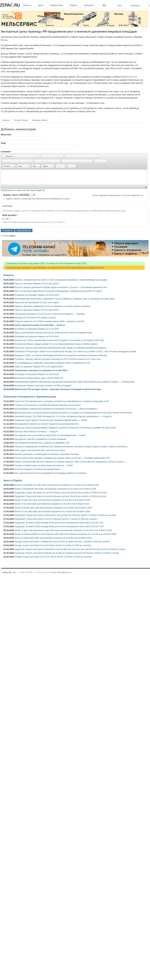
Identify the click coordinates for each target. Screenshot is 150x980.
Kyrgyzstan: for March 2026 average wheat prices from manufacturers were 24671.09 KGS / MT (59, 523)
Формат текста (11, 195)
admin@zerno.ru (64, 572)
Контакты (135, 6)
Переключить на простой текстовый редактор (23, 190)
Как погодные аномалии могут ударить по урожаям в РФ (42, 443)
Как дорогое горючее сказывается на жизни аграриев (40, 439)
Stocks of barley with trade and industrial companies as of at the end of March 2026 (53, 508)
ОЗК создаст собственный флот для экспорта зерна (40, 450)
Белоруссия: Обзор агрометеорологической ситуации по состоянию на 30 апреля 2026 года (59, 340)
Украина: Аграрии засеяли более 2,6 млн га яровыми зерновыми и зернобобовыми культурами (61, 280)
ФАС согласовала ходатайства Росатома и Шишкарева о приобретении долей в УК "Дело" (58, 291)
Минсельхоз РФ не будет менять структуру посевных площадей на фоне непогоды (58, 389)
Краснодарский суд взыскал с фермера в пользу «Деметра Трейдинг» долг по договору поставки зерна (65, 299)
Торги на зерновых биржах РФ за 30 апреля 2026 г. (39, 367)
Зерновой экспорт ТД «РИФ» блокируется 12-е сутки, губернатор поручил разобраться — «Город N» (63, 416)
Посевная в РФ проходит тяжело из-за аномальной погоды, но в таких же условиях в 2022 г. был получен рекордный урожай (75, 351)
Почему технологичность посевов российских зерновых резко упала (48, 405)
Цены (43, 5)
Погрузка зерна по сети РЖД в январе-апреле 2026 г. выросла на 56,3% (50, 321)
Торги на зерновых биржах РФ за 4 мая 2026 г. (37, 310)
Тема (3, 143)
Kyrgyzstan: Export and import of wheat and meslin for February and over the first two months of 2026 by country (67, 553)
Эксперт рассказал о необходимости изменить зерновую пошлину (47, 454)
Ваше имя (6, 134)
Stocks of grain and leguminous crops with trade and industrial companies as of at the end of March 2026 (63, 530)
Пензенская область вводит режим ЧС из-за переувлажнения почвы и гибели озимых (56, 344)
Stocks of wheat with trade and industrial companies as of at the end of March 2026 (53, 538)
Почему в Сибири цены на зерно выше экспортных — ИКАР (44, 465)
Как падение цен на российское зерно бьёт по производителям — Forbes (50, 435)
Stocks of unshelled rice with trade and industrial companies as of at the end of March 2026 (57, 485)
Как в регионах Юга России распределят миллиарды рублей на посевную (50, 473)
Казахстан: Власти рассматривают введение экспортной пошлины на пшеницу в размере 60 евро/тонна (65, 428)
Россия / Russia (21, 120)
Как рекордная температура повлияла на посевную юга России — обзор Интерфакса (56, 409)
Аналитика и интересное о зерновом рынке (30, 397)
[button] (7, 156)
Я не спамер (9, 236)
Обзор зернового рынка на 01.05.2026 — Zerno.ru (40, 325)
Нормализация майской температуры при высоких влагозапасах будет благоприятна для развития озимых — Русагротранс (75, 382)
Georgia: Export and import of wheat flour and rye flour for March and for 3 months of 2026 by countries (62, 542)
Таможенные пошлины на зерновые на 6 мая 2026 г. (42, 370)
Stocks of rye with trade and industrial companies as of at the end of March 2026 (52, 504)
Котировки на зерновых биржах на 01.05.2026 (37, 329)
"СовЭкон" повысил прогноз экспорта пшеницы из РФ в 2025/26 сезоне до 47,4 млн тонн (58, 359)
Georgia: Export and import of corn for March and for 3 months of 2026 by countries (53, 557)
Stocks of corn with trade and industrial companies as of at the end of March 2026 (52, 511)
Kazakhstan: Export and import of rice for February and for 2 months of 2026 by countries (56, 519)
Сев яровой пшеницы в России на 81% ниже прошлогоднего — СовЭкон (50, 314)
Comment (6, 152)
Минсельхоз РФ (129, 77)
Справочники (59, 5)
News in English (13, 480)
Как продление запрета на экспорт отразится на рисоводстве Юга (47, 424)
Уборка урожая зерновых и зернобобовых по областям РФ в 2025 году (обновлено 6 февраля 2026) (54, 268)
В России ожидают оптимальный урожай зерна (37, 469)
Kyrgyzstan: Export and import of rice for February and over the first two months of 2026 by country (60, 496)
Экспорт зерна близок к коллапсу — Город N (36, 432)
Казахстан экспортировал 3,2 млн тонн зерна (36, 302)
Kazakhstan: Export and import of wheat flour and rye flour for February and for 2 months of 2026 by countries (65, 515)
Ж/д (104, 5)
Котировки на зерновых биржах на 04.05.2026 (37, 295)
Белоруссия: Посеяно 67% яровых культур (35, 318)
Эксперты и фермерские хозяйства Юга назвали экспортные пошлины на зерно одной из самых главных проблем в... (72, 447)
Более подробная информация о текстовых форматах (116, 195)
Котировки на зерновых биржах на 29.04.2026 (37, 374)
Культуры (93, 5)
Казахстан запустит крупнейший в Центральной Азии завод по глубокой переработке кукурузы (60, 348)
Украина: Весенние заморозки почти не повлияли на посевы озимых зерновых (53, 306)
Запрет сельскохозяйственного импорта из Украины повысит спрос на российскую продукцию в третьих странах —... (71, 462)
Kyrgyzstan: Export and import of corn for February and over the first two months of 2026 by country (61, 493)
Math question (10, 215)
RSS (119, 6)
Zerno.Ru (7, 572)
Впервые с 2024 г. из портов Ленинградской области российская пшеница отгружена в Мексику (61, 355)
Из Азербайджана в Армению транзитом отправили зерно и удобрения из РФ (52, 363)
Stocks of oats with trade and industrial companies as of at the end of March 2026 (52, 500)
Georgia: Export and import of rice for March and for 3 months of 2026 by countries (53, 545)
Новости (30, 5)
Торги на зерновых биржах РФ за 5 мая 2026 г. (37, 284)
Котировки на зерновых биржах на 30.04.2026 (37, 336)
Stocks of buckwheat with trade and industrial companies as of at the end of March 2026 (55, 489)
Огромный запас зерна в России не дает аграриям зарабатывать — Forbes (51, 420)
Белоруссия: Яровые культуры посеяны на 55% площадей (43, 385)
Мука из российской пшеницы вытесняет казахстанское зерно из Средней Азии (53, 333)
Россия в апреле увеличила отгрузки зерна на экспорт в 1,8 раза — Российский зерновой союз (61, 287)
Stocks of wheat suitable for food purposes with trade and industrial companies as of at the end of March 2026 (65, 534)
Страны (76, 5)
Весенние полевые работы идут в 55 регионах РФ (39, 378)
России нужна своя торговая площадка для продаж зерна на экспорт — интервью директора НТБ (62, 458)
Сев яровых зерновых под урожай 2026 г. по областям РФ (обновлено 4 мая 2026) (45, 263)
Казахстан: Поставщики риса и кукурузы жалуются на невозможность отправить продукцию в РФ (62, 401)
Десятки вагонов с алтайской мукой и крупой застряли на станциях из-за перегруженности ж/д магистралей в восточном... (74, 413)
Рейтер (4, 40)
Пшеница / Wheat (39, 120)
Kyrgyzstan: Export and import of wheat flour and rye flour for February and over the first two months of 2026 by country (70, 549)
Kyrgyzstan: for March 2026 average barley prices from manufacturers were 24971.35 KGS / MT (59, 526)
